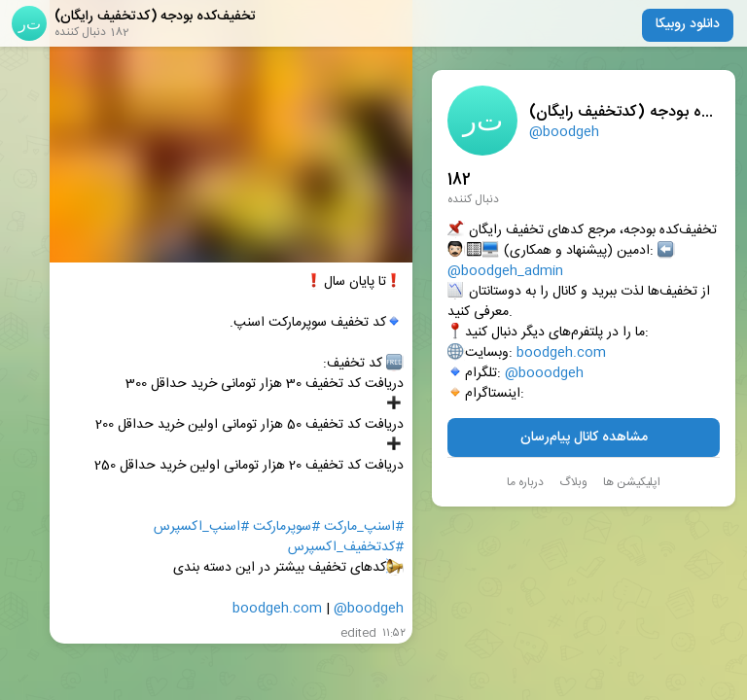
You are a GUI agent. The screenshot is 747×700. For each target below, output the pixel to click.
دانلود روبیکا (688, 24)
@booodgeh (544, 374)
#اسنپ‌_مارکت (364, 527)
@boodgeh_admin (505, 272)
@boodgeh (564, 132)
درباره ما (525, 482)
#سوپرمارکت (286, 527)
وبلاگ (573, 482)
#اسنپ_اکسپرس (201, 527)
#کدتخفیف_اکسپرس (346, 548)
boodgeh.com (561, 353)
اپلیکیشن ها (632, 482)
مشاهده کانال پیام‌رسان (584, 437)
